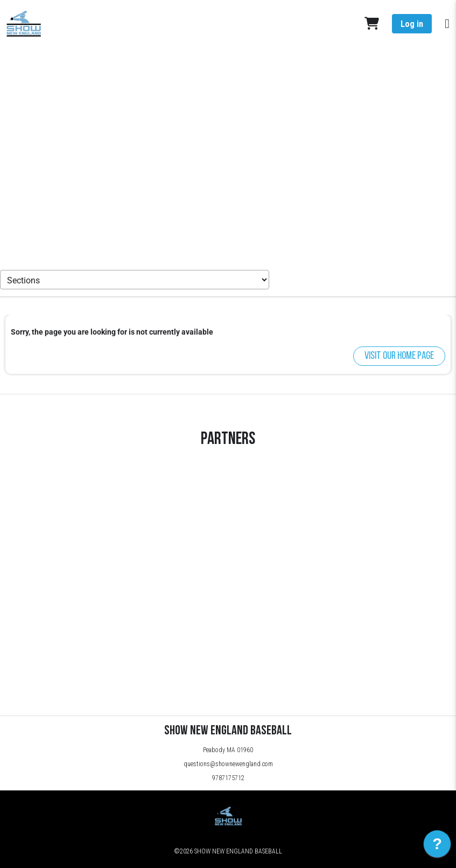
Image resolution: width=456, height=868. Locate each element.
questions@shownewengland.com (228, 764)
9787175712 (228, 778)
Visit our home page (399, 356)
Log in (412, 24)
